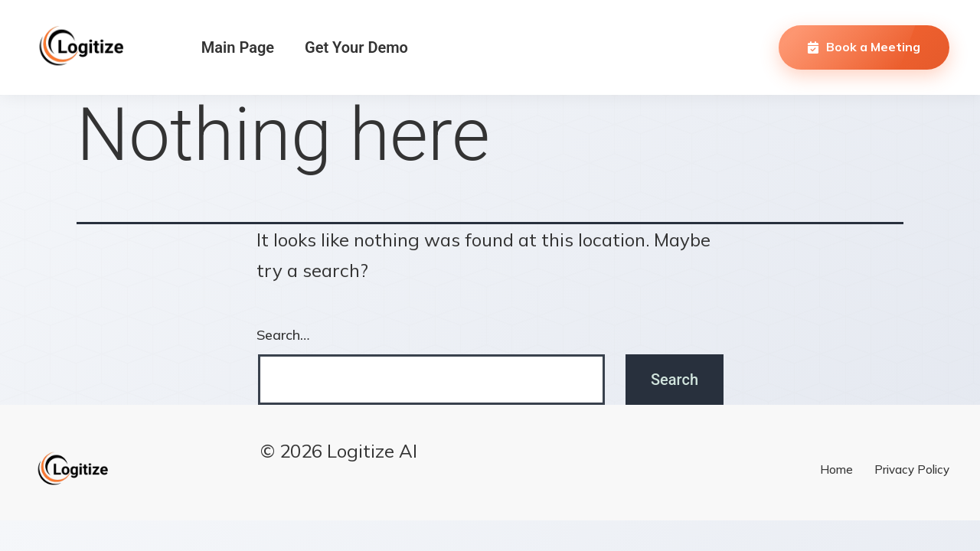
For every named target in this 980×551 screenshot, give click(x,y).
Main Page (238, 47)
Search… (283, 335)
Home (836, 469)
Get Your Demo (356, 47)
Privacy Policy (912, 469)
